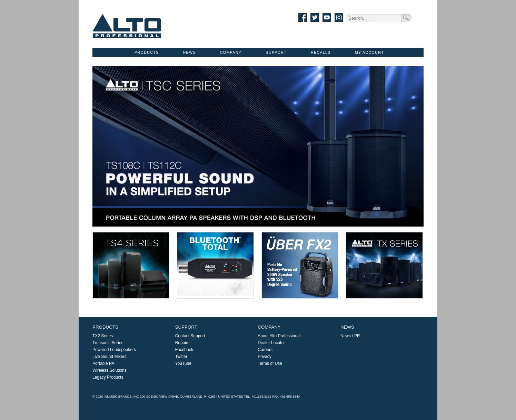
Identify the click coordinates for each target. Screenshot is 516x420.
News (190, 52)
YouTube (183, 363)
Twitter (181, 357)
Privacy (264, 357)
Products (147, 52)
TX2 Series (103, 336)
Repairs (182, 343)
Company (231, 52)
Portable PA (103, 363)
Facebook (184, 350)
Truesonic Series (108, 343)
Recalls (321, 52)
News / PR (350, 336)
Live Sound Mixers (110, 357)
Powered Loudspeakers (114, 350)
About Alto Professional (279, 336)
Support (276, 52)
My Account (369, 52)
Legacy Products (108, 377)
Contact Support (190, 336)
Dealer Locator (271, 343)
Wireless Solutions (110, 370)
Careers (265, 350)
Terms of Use (270, 363)
